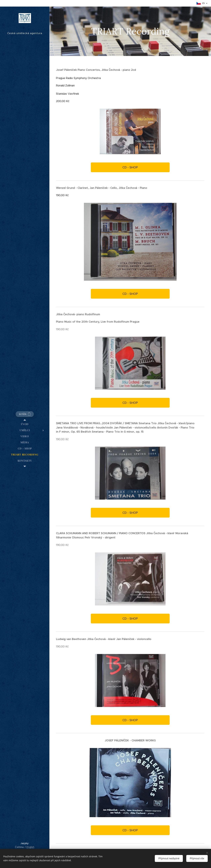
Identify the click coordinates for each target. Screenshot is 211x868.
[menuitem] (25, 424)
